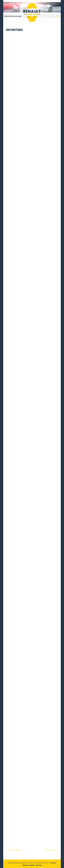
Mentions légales (28, 865)
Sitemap (39, 865)
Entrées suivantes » (51, 850)
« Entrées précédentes (14, 850)
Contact (53, 863)
